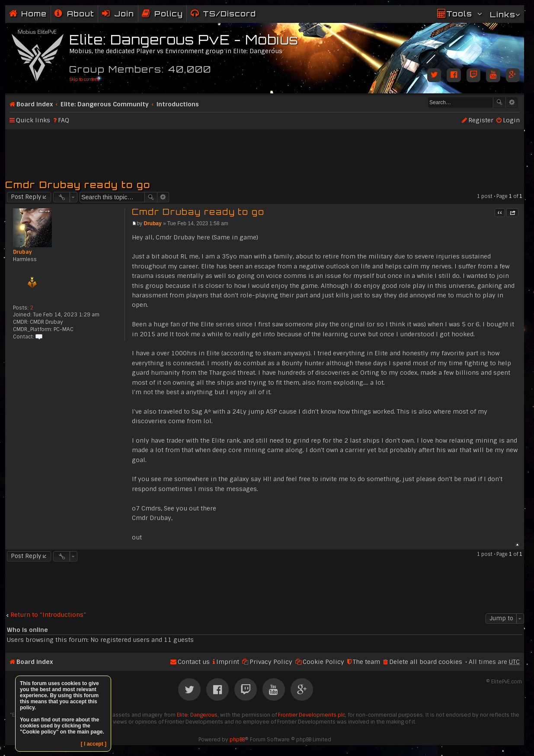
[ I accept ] (94, 744)
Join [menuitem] (124, 14)
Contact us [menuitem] (194, 662)
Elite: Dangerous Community (105, 104)
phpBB (237, 740)
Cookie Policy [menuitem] (323, 662)
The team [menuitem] (366, 662)
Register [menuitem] (481, 120)
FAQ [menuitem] (64, 120)
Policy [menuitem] (169, 14)
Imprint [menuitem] (228, 662)
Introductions (178, 104)
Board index (35, 104)
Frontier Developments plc (312, 715)
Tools (459, 14)
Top (517, 545)
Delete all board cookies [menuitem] (426, 662)
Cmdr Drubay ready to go (78, 185)
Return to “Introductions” (48, 615)
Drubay (22, 252)
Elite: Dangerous (197, 715)
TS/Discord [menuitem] (229, 14)
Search (499, 102)
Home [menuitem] (34, 14)
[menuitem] (74, 14)
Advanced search (512, 102)
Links (503, 14)
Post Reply (26, 197)
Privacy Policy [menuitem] (271, 662)
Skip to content (84, 79)
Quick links (33, 120)
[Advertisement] (265, 150)
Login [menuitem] (511, 120)
